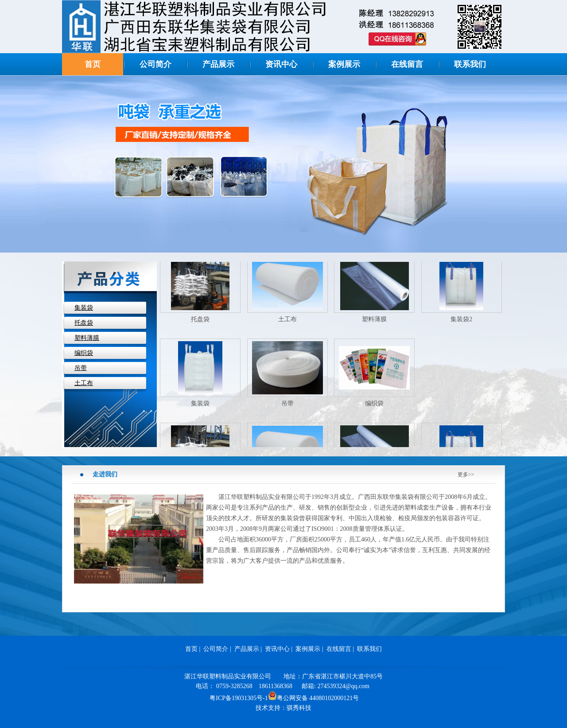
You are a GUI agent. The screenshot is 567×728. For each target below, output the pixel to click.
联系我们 (470, 64)
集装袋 (84, 308)
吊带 (81, 368)
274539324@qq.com (344, 686)
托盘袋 (84, 323)
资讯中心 (281, 64)
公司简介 (155, 64)
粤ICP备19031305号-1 (239, 698)
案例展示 (344, 64)
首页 (93, 64)
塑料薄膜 (87, 338)
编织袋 (84, 353)
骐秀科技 (299, 708)
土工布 (84, 383)
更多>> (466, 475)
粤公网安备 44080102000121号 (314, 696)
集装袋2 (461, 321)
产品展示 (218, 64)
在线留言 (407, 64)
